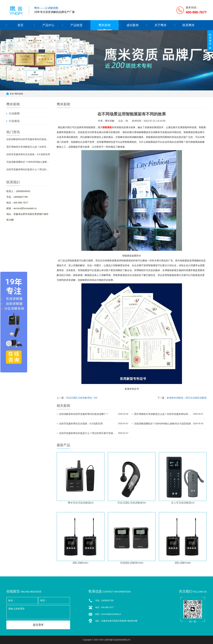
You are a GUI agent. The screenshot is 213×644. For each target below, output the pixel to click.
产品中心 (48, 25)
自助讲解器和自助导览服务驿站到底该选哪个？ (28, 139)
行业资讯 (14, 121)
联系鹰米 (189, 25)
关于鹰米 (161, 25)
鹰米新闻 (104, 25)
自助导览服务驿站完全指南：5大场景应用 (28, 154)
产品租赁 (76, 25)
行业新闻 (14, 113)
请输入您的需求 (38, 612)
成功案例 (132, 25)
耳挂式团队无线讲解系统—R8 (82, 398)
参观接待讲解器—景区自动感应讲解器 (187, 398)
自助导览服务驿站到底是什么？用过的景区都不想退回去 (28, 169)
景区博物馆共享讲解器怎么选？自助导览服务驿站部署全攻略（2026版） (28, 147)
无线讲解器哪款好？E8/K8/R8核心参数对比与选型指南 (28, 162)
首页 (20, 25)
